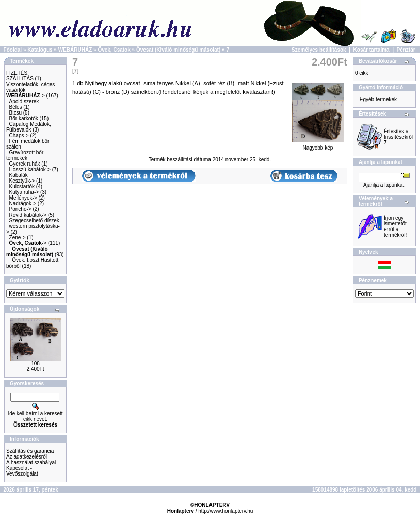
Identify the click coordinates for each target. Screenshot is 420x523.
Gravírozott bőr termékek (25, 155)
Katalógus (40, 50)
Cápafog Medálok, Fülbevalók (29, 127)
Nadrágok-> (23, 203)
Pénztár (406, 50)
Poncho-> (20, 209)
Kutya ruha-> (24, 192)
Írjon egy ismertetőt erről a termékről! (395, 226)
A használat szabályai (31, 462)
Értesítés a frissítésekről (398, 137)
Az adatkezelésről (27, 457)
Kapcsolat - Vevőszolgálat (22, 471)
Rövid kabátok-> (28, 215)
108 (35, 363)
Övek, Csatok (114, 50)
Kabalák (19, 175)
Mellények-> (23, 198)
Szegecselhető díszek (34, 220)
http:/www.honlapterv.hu (225, 511)
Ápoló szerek (24, 101)
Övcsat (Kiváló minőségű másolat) (178, 50)
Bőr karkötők (24, 118)
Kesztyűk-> (22, 181)
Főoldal (13, 50)
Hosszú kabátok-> (30, 169)
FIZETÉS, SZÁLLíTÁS (20, 76)
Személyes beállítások (319, 50)
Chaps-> (19, 135)
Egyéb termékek (378, 99)
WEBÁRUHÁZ (75, 50)
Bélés (16, 107)
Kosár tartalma (371, 50)
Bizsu (15, 113)
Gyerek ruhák (25, 164)
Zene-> (18, 238)
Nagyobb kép (318, 145)
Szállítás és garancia (30, 451)
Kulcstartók (22, 186)
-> (26, 96)
